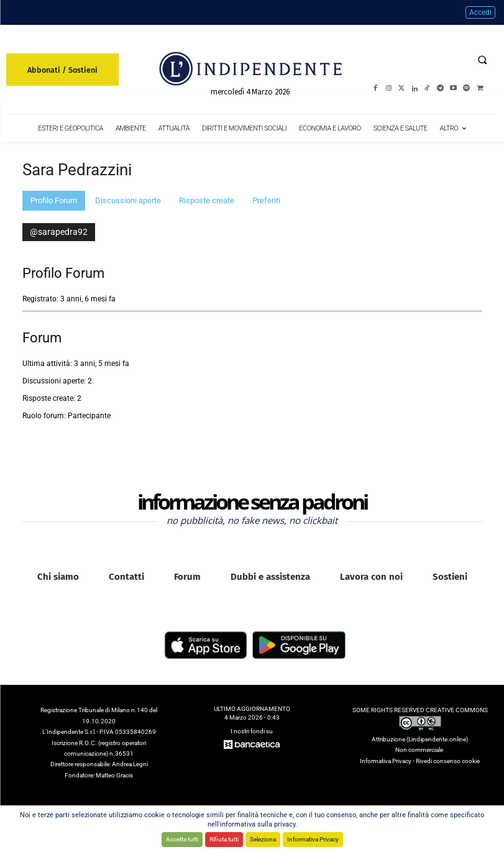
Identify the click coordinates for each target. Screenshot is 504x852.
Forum (187, 577)
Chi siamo (58, 577)
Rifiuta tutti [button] (224, 839)
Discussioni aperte (128, 200)
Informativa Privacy (313, 839)
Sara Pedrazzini (77, 170)
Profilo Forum (54, 200)
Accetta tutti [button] (182, 839)
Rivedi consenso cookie (448, 761)
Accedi (480, 12)
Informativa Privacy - (388, 761)
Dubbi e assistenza (270, 577)
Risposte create (207, 200)
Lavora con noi (371, 577)
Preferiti (266, 200)
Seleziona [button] (263, 839)
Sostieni (450, 577)
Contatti (126, 577)
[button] (482, 60)
